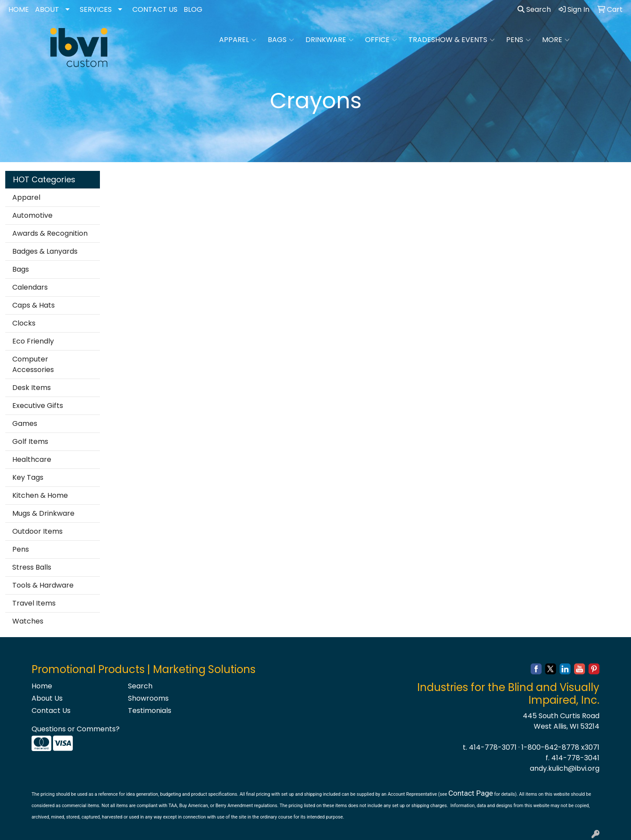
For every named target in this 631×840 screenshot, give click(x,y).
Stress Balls (32, 567)
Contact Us (51, 711)
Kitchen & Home (40, 495)
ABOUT (47, 9)
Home (42, 686)
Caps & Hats (34, 305)
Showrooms (148, 698)
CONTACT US (155, 9)
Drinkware (330, 40)
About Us (47, 698)
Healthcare (32, 459)
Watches (28, 621)
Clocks (24, 323)
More (556, 40)
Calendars (30, 287)
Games (25, 424)
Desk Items (32, 388)
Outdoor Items (37, 531)
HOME (19, 9)
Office (381, 40)
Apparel (238, 40)
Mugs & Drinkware (43, 513)
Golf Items (30, 441)
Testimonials (150, 711)
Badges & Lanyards (45, 251)
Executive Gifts (38, 406)
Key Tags (28, 477)
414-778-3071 (493, 747)
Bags (281, 40)
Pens (518, 40)
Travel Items (34, 603)
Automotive (32, 215)
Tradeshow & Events (452, 40)
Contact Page (471, 793)
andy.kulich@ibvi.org (565, 768)
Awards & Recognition (50, 233)
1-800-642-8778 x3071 (560, 747)
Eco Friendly (33, 341)
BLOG (193, 9)
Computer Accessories (33, 364)
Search (534, 9)
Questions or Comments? (76, 729)
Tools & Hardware (43, 585)
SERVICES (96, 9)
